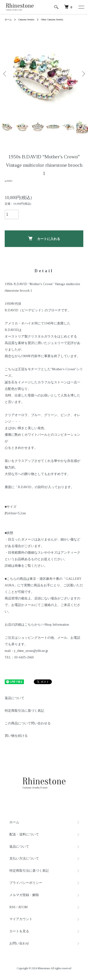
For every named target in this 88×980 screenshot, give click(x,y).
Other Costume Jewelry (52, 20)
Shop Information (57, 625)
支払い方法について (24, 858)
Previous (5, 74)
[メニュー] (81, 7)
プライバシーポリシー (26, 883)
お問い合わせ (19, 943)
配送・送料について (24, 834)
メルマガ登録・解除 (24, 895)
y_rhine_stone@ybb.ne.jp (31, 651)
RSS (12, 907)
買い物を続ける (16, 736)
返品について (15, 698)
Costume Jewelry (26, 20)
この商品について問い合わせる (28, 723)
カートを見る (19, 931)
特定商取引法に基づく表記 (24, 711)
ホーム (8, 20)
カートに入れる (44, 238)
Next (83, 74)
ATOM (23, 907)
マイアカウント (21, 919)
